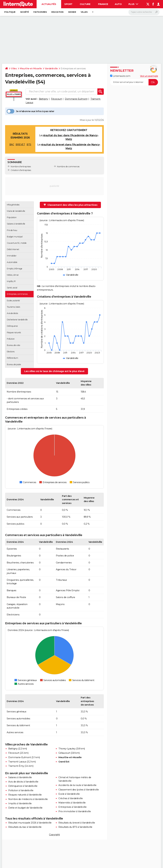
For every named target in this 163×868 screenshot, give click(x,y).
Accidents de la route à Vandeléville (77, 785)
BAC (12, 145)
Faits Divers (40, 12)
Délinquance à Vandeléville (23, 786)
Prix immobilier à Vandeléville (75, 811)
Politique (10, 12)
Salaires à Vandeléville (20, 777)
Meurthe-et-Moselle (31, 69)
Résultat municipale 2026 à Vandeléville (30, 823)
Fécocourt (56, 99)
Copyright (54, 835)
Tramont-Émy (16, 766)
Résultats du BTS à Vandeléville (75, 827)
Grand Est (64, 762)
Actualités (49, 4)
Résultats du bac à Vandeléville (25, 827)
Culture (85, 4)
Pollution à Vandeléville (21, 790)
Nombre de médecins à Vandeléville (28, 799)
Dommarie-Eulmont (76, 99)
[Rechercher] (144, 12)
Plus (133, 4)
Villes (84, 12)
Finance (103, 4)
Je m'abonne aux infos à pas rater (30, 111)
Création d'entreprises (21, 170)
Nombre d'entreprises (21, 167)
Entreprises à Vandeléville (72, 807)
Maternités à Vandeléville (72, 803)
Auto (118, 4)
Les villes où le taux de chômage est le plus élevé (54, 371)
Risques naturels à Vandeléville (25, 795)
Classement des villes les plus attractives (71, 205)
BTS (29, 145)
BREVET (20, 145)
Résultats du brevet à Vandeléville (77, 823)
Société (25, 12)
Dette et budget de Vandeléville (25, 808)
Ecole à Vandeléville (69, 794)
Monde (72, 12)
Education (57, 12)
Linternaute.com (120, 76)
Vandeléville (51, 69)
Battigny (43, 99)
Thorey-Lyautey (67, 749)
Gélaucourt (64, 753)
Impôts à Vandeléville (20, 803)
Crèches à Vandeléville (71, 798)
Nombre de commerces (68, 167)
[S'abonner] (134, 82)
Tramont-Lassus (17, 762)
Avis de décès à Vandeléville (23, 782)
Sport (68, 4)
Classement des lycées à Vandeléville (79, 790)
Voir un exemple (149, 76)
